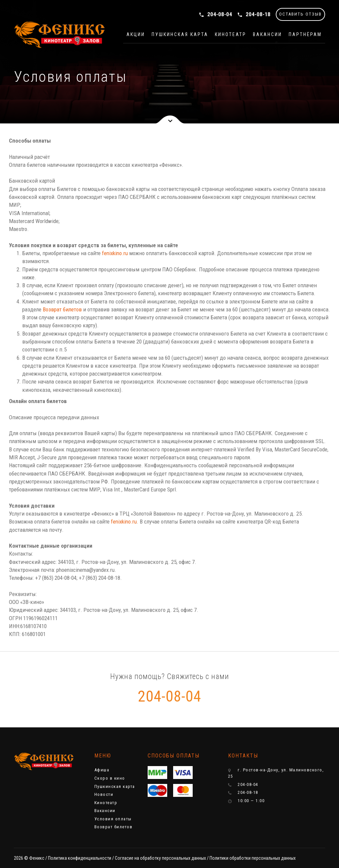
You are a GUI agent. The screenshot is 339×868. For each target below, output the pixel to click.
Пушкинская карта (180, 34)
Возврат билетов (62, 309)
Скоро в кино (110, 778)
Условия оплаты (113, 819)
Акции (136, 34)
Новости (104, 794)
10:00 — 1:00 (246, 801)
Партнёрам (305, 34)
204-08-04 (215, 14)
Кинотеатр (231, 34)
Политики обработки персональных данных (253, 858)
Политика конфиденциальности (80, 858)
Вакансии (267, 34)
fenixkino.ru (115, 253)
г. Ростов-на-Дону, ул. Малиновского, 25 (276, 773)
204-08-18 (254, 14)
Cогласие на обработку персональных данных (160, 858)
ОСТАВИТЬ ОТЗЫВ (300, 14)
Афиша (102, 770)
